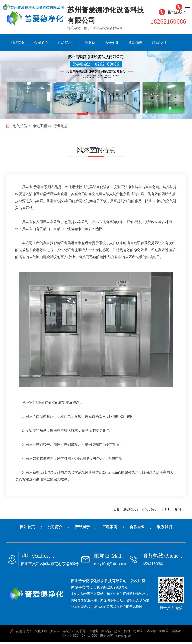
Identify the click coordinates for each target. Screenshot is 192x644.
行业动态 (61, 128)
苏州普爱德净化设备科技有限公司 (99, 583)
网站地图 (107, 638)
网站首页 (17, 43)
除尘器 (106, 633)
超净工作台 (122, 633)
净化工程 (40, 633)
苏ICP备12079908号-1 (111, 589)
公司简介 (41, 43)
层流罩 (164, 633)
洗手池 (80, 633)
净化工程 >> (42, 128)
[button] (83, 116)
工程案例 (88, 43)
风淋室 (55, 633)
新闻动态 (135, 43)
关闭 (178, 512)
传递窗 (93, 633)
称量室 (139, 633)
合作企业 (112, 43)
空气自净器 (89, 638)
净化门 (68, 633)
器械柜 (177, 633)
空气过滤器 (70, 638)
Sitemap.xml (125, 638)
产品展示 (65, 43)
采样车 (152, 633)
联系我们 (159, 43)
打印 (168, 512)
